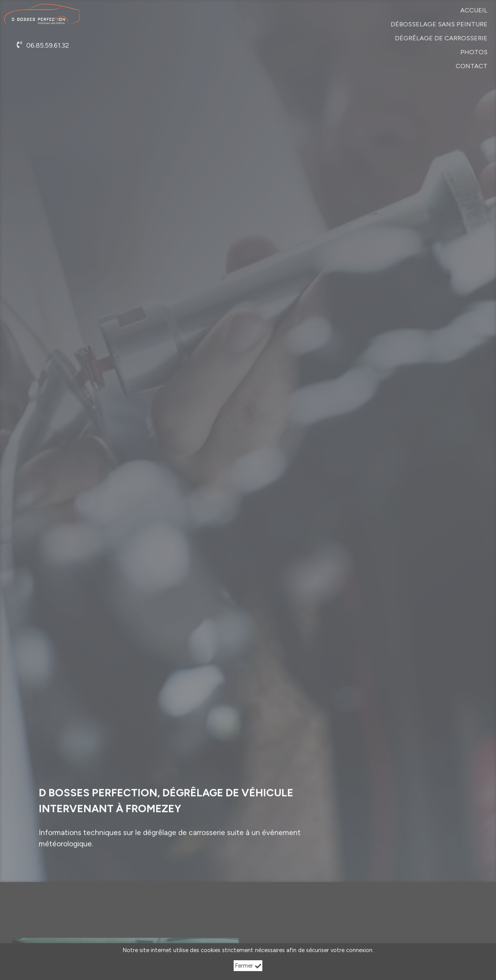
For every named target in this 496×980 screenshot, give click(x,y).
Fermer (248, 966)
